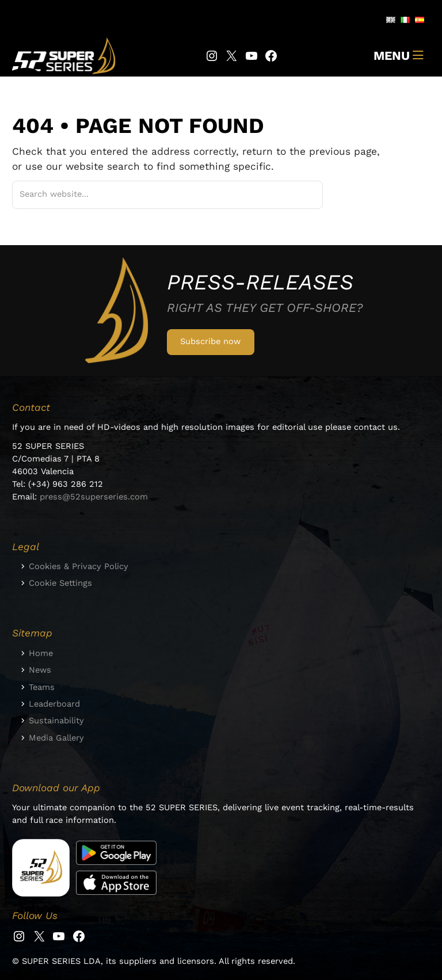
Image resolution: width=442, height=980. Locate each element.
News (40, 670)
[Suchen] (300, 195)
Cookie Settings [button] (60, 583)
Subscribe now (210, 341)
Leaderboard (54, 704)
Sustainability (56, 720)
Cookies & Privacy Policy (79, 566)
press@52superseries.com (94, 497)
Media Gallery (56, 738)
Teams (42, 687)
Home (41, 653)
